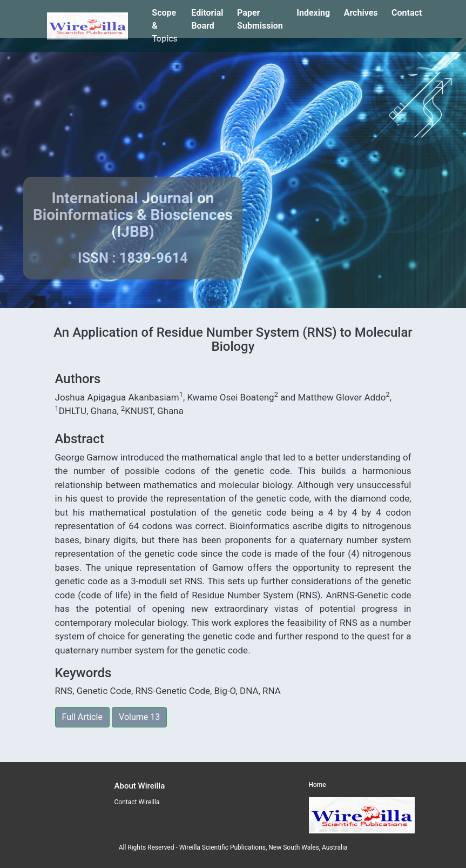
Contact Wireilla (137, 802)
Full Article (82, 717)
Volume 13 (139, 717)
